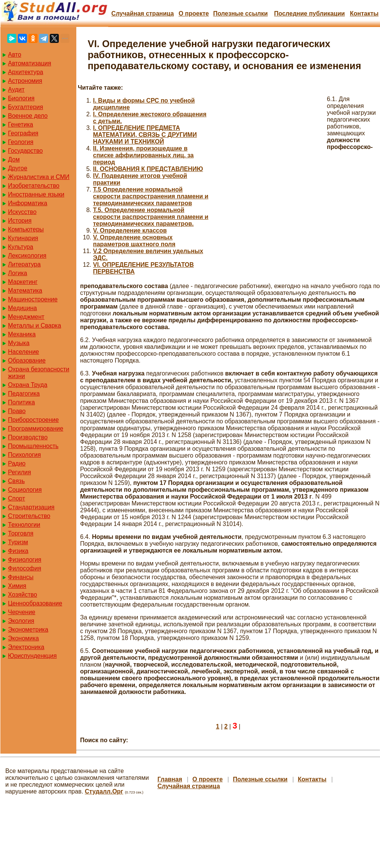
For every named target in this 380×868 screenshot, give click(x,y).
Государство (25, 151)
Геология (21, 142)
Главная (170, 779)
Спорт (17, 498)
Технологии (24, 525)
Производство (28, 437)
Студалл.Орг (104, 791)
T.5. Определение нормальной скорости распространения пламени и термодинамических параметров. (151, 217)
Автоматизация (30, 63)
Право (17, 411)
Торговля (21, 533)
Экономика (24, 638)
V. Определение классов (130, 230)
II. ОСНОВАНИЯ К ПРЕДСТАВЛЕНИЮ (148, 169)
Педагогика (24, 394)
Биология (21, 98)
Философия (24, 568)
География (23, 133)
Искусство (22, 212)
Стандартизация (31, 507)
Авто (15, 55)
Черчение (22, 612)
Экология (21, 621)
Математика (25, 291)
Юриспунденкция (32, 656)
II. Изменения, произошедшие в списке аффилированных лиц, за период (143, 155)
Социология (25, 490)
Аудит (16, 89)
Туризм (18, 542)
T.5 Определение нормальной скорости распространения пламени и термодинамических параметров (151, 196)
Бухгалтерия (25, 107)
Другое (18, 168)
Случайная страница (143, 13)
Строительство (29, 516)
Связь (16, 481)
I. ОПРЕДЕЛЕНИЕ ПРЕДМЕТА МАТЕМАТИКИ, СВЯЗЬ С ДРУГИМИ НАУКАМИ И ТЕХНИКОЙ (145, 135)
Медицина (22, 308)
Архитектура (26, 72)
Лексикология (27, 256)
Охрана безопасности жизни (39, 373)
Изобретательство (34, 186)
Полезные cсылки (240, 13)
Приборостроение (33, 420)
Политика (21, 402)
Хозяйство (23, 595)
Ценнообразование (35, 603)
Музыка (19, 343)
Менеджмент (26, 317)
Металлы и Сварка (35, 325)
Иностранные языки (36, 194)
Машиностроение (33, 299)
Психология (24, 455)
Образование (27, 360)
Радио (17, 463)
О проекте (194, 13)
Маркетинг (23, 282)
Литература (24, 264)
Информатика (28, 203)
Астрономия (25, 81)
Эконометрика (28, 630)
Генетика (20, 124)
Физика (18, 551)
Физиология (25, 560)
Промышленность (33, 446)
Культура (21, 247)
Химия (17, 586)
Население (24, 352)
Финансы (21, 577)
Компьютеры (26, 229)
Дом (14, 159)
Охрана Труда (28, 385)
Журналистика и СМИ (39, 177)
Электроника (26, 647)
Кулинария (23, 238)
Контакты (364, 13)
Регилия (20, 472)
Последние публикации (309, 13)
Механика (22, 334)
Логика (17, 273)
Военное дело (28, 116)
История (20, 221)
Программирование (36, 428)
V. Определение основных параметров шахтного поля (134, 241)
